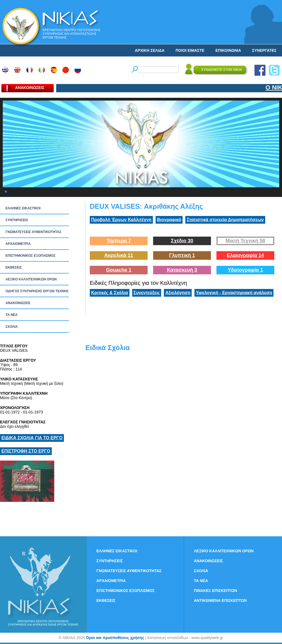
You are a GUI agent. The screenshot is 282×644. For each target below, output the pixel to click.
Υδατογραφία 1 (245, 270)
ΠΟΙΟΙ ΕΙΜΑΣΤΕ (190, 50)
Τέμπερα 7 (119, 241)
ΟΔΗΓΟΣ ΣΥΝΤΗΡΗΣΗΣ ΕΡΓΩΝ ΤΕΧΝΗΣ (37, 291)
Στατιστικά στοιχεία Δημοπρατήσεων (225, 220)
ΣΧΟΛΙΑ (12, 327)
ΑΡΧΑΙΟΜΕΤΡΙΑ (18, 244)
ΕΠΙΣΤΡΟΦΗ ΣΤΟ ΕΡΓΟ (26, 451)
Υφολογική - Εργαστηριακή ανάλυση (234, 293)
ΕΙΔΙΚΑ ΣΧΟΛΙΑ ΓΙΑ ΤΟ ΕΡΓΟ (32, 438)
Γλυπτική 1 (182, 255)
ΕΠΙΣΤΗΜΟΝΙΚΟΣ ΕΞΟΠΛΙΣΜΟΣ (30, 256)
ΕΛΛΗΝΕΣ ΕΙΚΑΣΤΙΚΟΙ (23, 208)
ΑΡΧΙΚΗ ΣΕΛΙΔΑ (150, 50)
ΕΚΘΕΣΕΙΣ (14, 267)
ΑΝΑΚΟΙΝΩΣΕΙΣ (18, 303)
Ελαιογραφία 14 (245, 255)
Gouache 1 (119, 270)
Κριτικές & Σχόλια (110, 293)
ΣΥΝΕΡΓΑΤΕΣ (264, 50)
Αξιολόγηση (178, 293)
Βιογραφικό (169, 220)
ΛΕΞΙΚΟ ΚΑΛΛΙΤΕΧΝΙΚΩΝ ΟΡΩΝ (31, 279)
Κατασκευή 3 (182, 270)
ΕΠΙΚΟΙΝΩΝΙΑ (228, 50)
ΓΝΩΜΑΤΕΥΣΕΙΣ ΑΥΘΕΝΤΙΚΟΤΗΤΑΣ (33, 232)
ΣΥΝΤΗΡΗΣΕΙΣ (17, 220)
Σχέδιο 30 (182, 241)
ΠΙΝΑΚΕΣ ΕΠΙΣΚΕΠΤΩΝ (215, 591)
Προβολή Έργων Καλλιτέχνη (121, 220)
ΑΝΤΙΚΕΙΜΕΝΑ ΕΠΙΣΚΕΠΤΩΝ (220, 600)
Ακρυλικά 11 (119, 255)
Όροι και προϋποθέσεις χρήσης (115, 638)
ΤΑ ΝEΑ (12, 315)
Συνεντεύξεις (147, 293)
